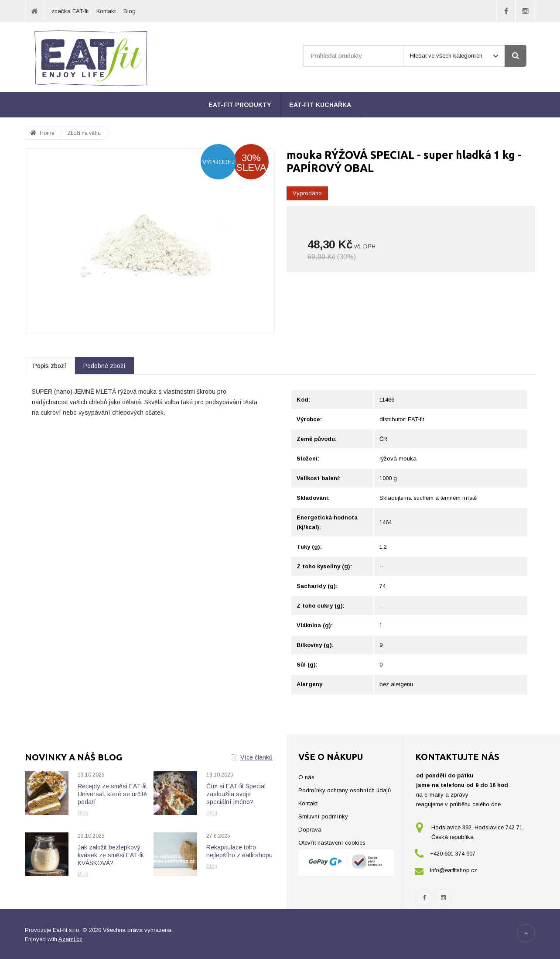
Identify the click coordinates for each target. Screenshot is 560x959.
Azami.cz (70, 939)
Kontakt (106, 11)
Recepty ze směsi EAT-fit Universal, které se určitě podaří (112, 794)
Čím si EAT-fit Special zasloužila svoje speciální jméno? (236, 794)
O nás (306, 777)
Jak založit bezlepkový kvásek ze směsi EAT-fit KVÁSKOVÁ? (111, 855)
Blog (130, 11)
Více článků (252, 757)
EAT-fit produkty (240, 105)
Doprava (310, 830)
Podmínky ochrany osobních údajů (345, 790)
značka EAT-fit (70, 11)
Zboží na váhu (84, 133)
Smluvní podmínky (323, 816)
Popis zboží (50, 366)
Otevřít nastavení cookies (332, 843)
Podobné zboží (104, 366)
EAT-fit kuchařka (320, 105)
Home (47, 133)
